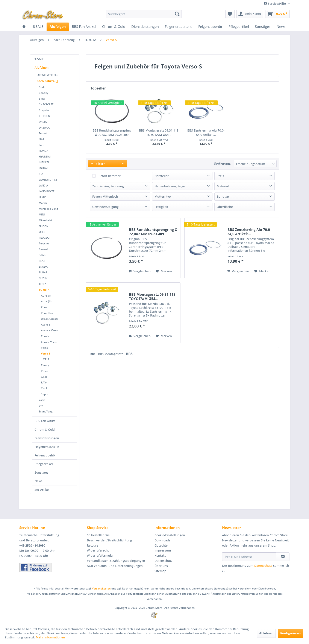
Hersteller (162, 176)
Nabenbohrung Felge (170, 186)
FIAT (42, 139)
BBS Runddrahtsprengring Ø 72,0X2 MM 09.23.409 (112, 133)
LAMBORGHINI (48, 180)
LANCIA (43, 186)
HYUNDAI (45, 157)
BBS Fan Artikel (45, 421)
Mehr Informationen (50, 637)
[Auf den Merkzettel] (164, 271)
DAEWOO (45, 128)
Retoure (93, 545)
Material (223, 186)
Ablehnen (266, 633)
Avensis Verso (49, 330)
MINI (42, 214)
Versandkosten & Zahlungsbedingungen (116, 561)
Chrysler (44, 110)
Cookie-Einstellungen (170, 535)
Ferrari (43, 133)
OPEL (42, 232)
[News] (281, 27)
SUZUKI (44, 278)
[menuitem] (144, 14)
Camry (45, 365)
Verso (44, 348)
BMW (42, 99)
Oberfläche (225, 207)
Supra (45, 394)
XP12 (46, 359)
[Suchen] (177, 14)
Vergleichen (140, 271)
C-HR (44, 388)
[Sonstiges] (263, 27)
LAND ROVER (47, 191)
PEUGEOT (45, 238)
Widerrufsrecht (98, 550)
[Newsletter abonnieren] (283, 557)
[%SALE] (38, 27)
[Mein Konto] (250, 14)
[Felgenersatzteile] (179, 27)
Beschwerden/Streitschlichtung (109, 540)
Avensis (46, 325)
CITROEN (44, 116)
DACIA (43, 122)
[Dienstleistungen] (145, 27)
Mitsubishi (45, 220)
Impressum (163, 550)
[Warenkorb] (277, 14)
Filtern (98, 164)
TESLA (43, 284)
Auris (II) (46, 301)
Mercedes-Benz (48, 209)
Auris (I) (46, 296)
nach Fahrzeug (47, 81)
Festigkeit (161, 207)
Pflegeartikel (44, 464)
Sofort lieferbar (110, 176)
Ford (42, 145)
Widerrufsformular (100, 555)
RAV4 (44, 383)
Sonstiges (41, 472)
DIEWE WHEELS (48, 75)
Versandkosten (101, 589)
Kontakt (160, 555)
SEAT (42, 261)
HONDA (44, 151)
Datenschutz (164, 561)
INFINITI (44, 162)
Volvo (42, 400)
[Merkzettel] (230, 14)
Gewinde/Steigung (105, 207)
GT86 (44, 377)
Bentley (44, 93)
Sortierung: (222, 163)
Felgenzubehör (45, 455)
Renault (44, 249)
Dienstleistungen (47, 438)
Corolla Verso (49, 342)
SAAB (42, 255)
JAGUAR (44, 168)
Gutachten (162, 545)
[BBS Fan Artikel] (84, 27)
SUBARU (44, 272)
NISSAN (44, 226)
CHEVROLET (46, 104)
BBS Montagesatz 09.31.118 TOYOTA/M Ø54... (159, 133)
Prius (44, 307)
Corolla (45, 336)
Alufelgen (42, 67)
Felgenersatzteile (47, 447)
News (39, 481)
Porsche (44, 243)
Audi (42, 87)
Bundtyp (223, 196)
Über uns (161, 566)
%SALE (39, 59)
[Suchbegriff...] (144, 14)
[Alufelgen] (58, 27)
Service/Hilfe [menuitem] (275, 4)
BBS (93, 354)
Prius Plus (47, 313)
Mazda (43, 203)
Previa (45, 371)
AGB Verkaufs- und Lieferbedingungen (115, 566)
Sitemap (160, 571)
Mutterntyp (163, 196)
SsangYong (46, 411)
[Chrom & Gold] (114, 27)
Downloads (162, 540)
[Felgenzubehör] (210, 27)
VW (41, 406)
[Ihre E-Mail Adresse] (249, 557)
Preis (220, 176)
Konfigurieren (290, 633)
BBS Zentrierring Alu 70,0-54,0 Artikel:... (206, 133)
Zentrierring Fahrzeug (108, 186)
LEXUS (43, 197)
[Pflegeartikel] (239, 27)
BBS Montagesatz (111, 354)
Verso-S (46, 354)
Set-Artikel (42, 490)
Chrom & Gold (45, 430)
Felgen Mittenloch (105, 196)
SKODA (43, 267)
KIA (41, 174)
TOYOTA (44, 290)
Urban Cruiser (50, 319)
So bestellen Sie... (100, 535)
